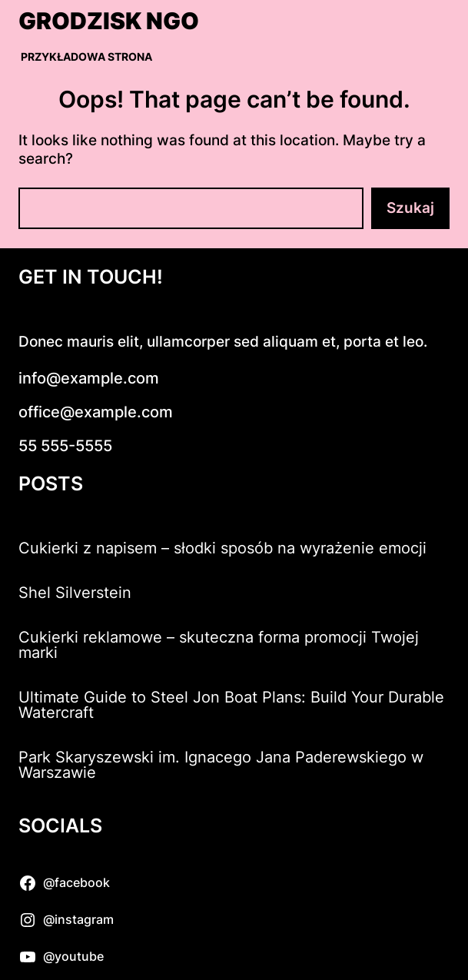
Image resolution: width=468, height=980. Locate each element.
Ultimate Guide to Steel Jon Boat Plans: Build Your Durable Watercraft (231, 705)
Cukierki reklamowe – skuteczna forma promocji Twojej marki (219, 645)
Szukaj (410, 208)
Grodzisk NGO (109, 21)
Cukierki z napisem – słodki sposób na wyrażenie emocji (222, 548)
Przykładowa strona (86, 56)
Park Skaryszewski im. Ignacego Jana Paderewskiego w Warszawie (221, 765)
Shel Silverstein (75, 593)
